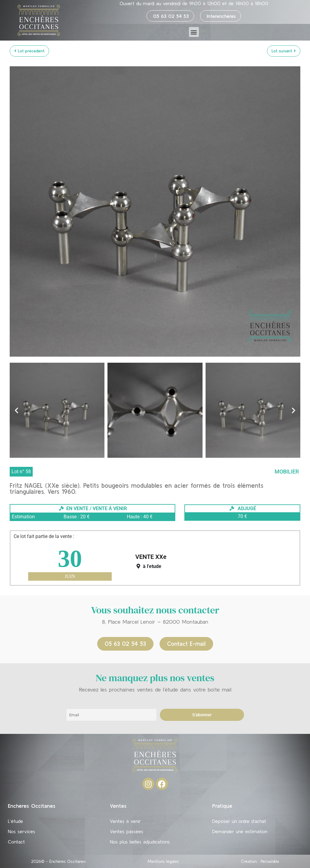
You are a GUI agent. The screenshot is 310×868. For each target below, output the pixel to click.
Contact (16, 842)
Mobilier (287, 472)
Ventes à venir (125, 821)
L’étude (15, 821)
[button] (194, 32)
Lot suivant (284, 51)
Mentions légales (163, 861)
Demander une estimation (240, 831)
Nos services (21, 831)
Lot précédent (29, 51)
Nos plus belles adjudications (140, 842)
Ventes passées (127, 831)
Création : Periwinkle (260, 861)
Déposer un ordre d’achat (239, 821)
